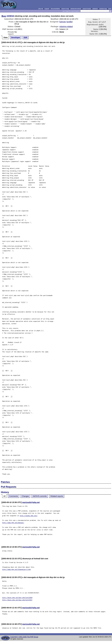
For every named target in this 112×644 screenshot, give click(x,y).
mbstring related (66, 26)
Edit (25, 37)
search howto (87, 9)
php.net (41, 9)
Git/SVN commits (40, 496)
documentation (55, 9)
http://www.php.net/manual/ (13, 523)
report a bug (65, 9)
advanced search (76, 9)
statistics (95, 9)
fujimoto (63, 22)
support (47, 9)
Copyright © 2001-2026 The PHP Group (24, 637)
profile (70, 22)
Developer (16, 37)
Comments (14, 496)
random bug (103, 9)
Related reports (57, 496)
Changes (25, 496)
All (4, 496)
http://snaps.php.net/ (29, 516)
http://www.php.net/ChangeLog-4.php (16, 569)
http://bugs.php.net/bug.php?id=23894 (17, 598)
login (110, 9)
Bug (4, 16)
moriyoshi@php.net (31, 502)
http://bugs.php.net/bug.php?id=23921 (17, 600)
